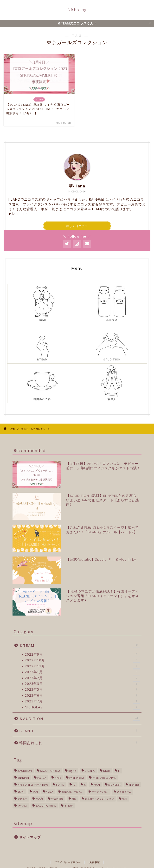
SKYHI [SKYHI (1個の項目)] (21, 792)
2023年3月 (82, 684)
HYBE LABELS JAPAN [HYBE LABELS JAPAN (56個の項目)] (104, 778)
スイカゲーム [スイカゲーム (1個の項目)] (124, 792)
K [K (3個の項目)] (85, 785)
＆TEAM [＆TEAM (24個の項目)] (69, 806)
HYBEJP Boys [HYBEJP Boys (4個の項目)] (77, 778)
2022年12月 (82, 666)
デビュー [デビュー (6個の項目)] (22, 799)
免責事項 (95, 862)
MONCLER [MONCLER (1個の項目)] (114, 785)
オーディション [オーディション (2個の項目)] (100, 792)
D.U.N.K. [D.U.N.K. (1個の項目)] (90, 771)
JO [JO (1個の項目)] (74, 785)
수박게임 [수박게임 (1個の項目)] (22, 806)
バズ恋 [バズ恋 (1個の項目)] (39, 799)
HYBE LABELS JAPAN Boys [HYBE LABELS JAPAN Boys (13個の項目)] (33, 785)
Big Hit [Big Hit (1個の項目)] (72, 771)
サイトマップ (30, 837)
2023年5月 (82, 689)
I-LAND (80, 731)
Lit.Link (22, 214)
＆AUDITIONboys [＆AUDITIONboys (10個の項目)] (46, 806)
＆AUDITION (80, 718)
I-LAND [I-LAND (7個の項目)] (60, 785)
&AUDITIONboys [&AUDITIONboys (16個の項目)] (50, 771)
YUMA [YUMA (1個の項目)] (50, 792)
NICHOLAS (82, 707)
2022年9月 (82, 654)
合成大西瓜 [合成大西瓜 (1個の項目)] (57, 799)
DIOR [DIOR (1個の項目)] (106, 771)
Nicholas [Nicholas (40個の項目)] (134, 785)
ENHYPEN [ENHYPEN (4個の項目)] (23, 778)
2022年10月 (82, 660)
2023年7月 (82, 701)
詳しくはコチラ (77, 226)
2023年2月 (82, 678)
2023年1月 (82, 672)
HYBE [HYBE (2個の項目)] (58, 778)
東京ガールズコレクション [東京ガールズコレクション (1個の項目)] (99, 799)
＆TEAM (80, 645)
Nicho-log (77, 10)
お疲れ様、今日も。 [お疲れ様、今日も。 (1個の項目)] (72, 792)
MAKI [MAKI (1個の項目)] (97, 785)
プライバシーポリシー (68, 862)
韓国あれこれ (80, 743)
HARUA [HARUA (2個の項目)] (42, 778)
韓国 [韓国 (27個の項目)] (125, 799)
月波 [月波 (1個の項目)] (74, 799)
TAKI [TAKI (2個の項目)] (35, 792)
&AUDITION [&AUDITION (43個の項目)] (25, 771)
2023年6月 (82, 695)
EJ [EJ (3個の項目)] (119, 771)
